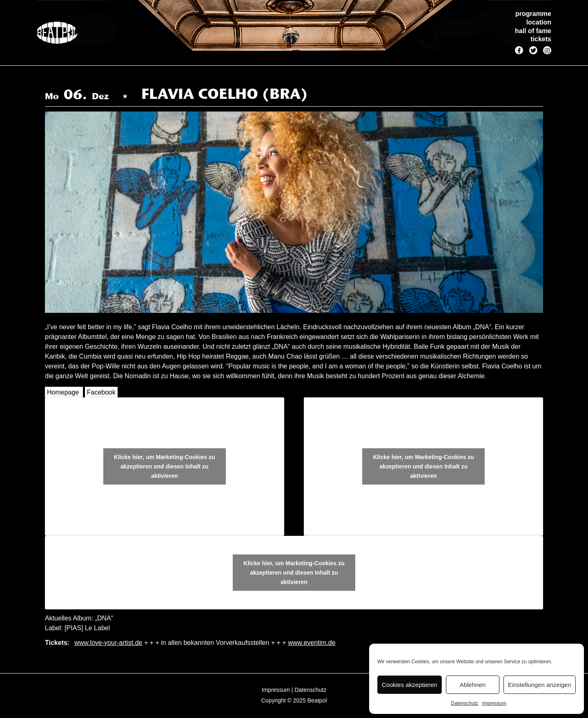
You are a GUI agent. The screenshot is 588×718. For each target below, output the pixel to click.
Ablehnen (473, 685)
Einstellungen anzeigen (540, 685)
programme (533, 14)
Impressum (276, 690)
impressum (494, 703)
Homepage (63, 392)
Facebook (101, 392)
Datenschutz (464, 703)
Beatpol (317, 700)
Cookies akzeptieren (410, 685)
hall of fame (533, 31)
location (539, 22)
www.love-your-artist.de (108, 643)
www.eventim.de (312, 643)
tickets (541, 39)
